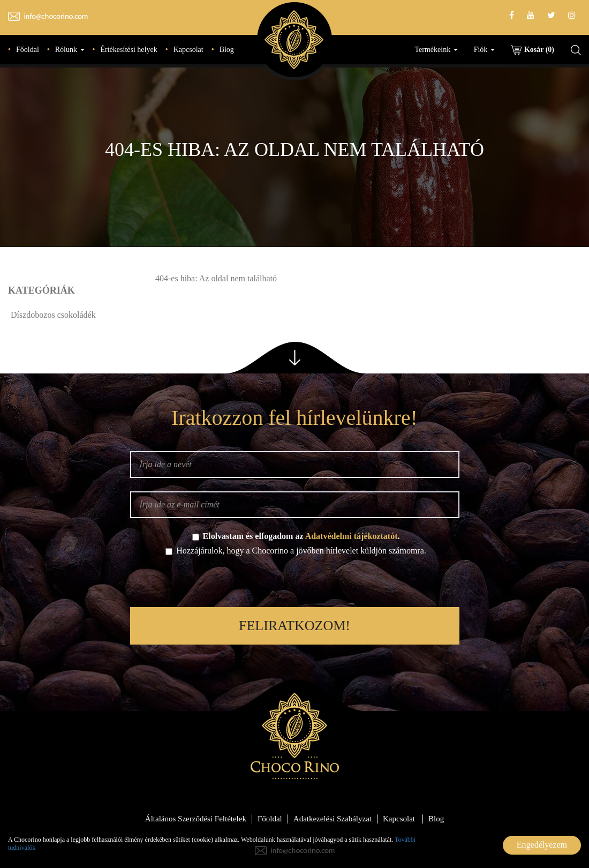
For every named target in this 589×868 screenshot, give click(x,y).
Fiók (484, 50)
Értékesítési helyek (129, 50)
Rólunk (70, 50)
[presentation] (294, 584)
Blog (227, 50)
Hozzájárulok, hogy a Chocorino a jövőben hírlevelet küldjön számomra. (296, 551)
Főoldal (28, 50)
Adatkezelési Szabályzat (333, 819)
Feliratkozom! (294, 626)
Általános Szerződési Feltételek (196, 819)
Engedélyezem (542, 845)
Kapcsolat (188, 50)
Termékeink (436, 50)
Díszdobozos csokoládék (53, 315)
